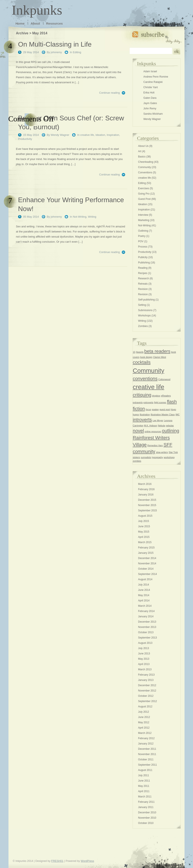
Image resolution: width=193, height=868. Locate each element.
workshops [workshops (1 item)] (169, 457)
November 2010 (147, 818)
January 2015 (146, 553)
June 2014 (144, 590)
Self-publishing (146, 300)
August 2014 (145, 579)
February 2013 (146, 675)
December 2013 (147, 622)
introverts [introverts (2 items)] (142, 420)
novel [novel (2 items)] (138, 431)
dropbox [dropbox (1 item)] (156, 396)
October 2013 (146, 632)
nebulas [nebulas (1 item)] (170, 426)
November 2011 (147, 754)
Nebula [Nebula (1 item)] (162, 426)
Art (140, 151)
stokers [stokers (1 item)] (136, 457)
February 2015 (146, 548)
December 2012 (147, 685)
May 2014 (144, 595)
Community (145, 167)
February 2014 (146, 611)
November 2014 (147, 563)
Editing (77, 52)
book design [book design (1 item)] (146, 357)
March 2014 (145, 606)
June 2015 (144, 526)
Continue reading (110, 93)
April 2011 (144, 791)
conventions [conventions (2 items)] (145, 379)
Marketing (144, 220)
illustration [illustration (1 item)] (145, 415)
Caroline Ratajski (153, 82)
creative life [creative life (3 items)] (148, 387)
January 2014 (146, 616)
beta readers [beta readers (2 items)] (157, 351)
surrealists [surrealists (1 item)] (146, 457)
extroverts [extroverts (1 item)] (148, 402)
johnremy (56, 52)
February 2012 (146, 738)
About (35, 23)
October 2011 (146, 759)
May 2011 (144, 786)
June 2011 (144, 781)
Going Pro (144, 194)
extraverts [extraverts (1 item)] (138, 402)
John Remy (150, 108)
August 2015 (145, 516)
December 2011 (147, 749)
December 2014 (147, 558)
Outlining (143, 231)
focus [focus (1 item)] (148, 409)
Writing (92, 217)
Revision (143, 289)
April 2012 (144, 728)
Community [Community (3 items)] (148, 371)
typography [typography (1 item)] (157, 457)
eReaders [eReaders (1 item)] (166, 396)
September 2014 (148, 574)
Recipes (143, 273)
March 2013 (145, 669)
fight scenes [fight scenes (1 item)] (160, 402)
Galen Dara (150, 98)
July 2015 (143, 521)
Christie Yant (151, 87)
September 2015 (148, 511)
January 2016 (146, 495)
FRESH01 (57, 861)
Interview (143, 215)
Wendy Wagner (60, 135)
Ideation (100, 135)
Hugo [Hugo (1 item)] (173, 409)
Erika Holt (149, 93)
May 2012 (144, 722)
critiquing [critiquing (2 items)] (142, 395)
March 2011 (145, 797)
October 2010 (146, 823)
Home (20, 23)
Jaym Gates (150, 103)
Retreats (143, 284)
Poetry (142, 236)
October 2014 (146, 569)
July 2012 (143, 712)
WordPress (87, 861)
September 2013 (148, 638)
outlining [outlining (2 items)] (171, 431)
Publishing (144, 263)
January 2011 (146, 807)
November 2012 (147, 691)
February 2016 (146, 489)
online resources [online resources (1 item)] (153, 431)
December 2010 (147, 812)
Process (143, 247)
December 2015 (147, 500)
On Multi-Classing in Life (55, 44)
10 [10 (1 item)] (134, 352)
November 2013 (147, 627)
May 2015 (144, 532)
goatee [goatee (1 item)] (155, 409)
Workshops (144, 316)
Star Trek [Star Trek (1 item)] (173, 452)
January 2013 (146, 680)
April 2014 (144, 601)
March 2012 (145, 733)
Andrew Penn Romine (156, 77)
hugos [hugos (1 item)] (136, 415)
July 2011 (143, 775)
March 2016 (145, 484)
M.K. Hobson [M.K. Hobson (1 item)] (151, 426)
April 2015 (144, 537)
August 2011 (145, 770)
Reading (143, 268)
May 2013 (144, 659)
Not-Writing (80, 217)
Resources (54, 23)
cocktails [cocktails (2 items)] (142, 362)
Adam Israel (150, 71)
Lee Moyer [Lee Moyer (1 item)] (158, 420)
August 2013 (145, 643)
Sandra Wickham (153, 114)
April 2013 (144, 664)
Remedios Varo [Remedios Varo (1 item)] (155, 445)
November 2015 (147, 505)
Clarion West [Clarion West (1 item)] (160, 357)
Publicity (143, 257)
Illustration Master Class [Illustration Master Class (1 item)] (163, 415)
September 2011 (148, 765)
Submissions (145, 310)
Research (143, 278)
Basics (142, 157)
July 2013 (143, 648)
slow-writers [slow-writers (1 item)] (162, 452)
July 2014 (143, 585)
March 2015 (145, 542)
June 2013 (144, 654)
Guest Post (144, 199)
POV (141, 241)
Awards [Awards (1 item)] (140, 352)
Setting (142, 305)
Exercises (144, 188)
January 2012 (146, 744)
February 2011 (146, 802)
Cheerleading (146, 162)
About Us (143, 146)
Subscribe (157, 37)
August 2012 (145, 707)
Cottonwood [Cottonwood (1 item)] (164, 379)
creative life (87, 135)
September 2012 (148, 701)
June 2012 (144, 717)
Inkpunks (37, 10)
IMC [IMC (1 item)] (178, 415)
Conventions (145, 172)
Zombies (143, 326)
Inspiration (113, 135)
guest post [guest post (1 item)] (165, 409)
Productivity (25, 139)
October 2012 (146, 696)
